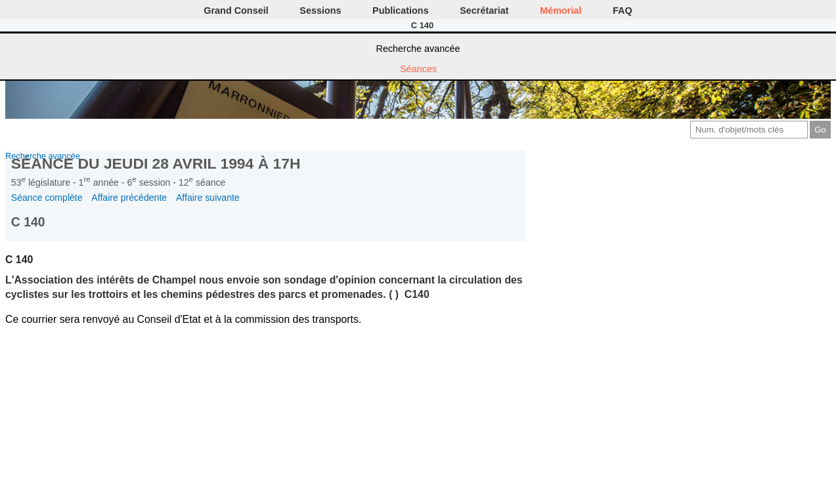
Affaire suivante (208, 198)
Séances (418, 69)
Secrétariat (484, 10)
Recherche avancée (418, 49)
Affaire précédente (129, 198)
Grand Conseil (236, 10)
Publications (401, 10)
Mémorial (561, 10)
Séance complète (47, 198)
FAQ (623, 10)
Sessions (320, 10)
